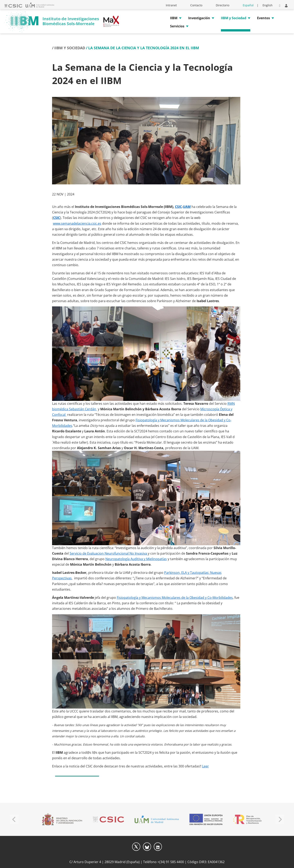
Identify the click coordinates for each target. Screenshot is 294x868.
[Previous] (14, 819)
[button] (280, 5)
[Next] (280, 819)
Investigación (199, 18)
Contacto (196, 5)
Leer (205, 766)
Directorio (223, 5)
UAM (187, 207)
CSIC (178, 207)
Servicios (177, 26)
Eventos (263, 18)
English (268, 5)
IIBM (174, 18)
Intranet (171, 5)
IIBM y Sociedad (234, 18)
